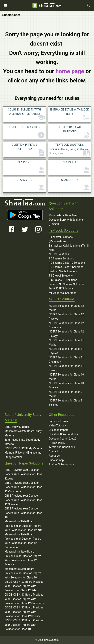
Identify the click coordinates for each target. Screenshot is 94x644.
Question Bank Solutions (63, 434)
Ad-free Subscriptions (62, 464)
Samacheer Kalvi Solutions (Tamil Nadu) (69, 248)
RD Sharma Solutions (61, 258)
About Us (54, 456)
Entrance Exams (58, 421)
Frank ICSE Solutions (61, 288)
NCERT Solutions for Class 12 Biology (66, 334)
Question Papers (59, 430)
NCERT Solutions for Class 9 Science (66, 403)
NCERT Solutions (59, 254)
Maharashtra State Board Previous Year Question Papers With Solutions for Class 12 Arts (23, 526)
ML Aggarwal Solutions (62, 293)
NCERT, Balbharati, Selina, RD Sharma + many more (70, 150)
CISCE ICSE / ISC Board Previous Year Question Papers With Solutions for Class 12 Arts (24, 586)
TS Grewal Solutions (61, 276)
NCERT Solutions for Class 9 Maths (66, 394)
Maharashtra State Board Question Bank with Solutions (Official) (66, 220)
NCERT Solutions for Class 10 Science (66, 385)
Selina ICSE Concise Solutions (66, 284)
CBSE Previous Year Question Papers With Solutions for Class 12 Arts (23, 474)
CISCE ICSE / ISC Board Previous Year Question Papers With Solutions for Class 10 (24, 625)
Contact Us (55, 451)
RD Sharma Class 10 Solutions (67, 263)
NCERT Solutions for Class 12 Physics (66, 317)
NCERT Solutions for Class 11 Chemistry (66, 360)
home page (70, 71)
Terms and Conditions (62, 447)
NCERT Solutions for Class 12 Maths (66, 308)
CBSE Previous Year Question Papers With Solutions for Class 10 (23, 513)
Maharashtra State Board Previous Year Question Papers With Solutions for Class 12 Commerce (23, 541)
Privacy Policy (57, 443)
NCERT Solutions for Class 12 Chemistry (66, 325)
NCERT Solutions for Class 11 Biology (66, 368)
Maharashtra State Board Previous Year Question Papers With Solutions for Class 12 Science (23, 558)
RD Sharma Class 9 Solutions (66, 267)
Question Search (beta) (62, 439)
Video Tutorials (58, 425)
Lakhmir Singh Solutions (63, 271)
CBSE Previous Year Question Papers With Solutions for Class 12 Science (23, 500)
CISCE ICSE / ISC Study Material (23, 448)
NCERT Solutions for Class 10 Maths (66, 377)
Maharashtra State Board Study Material (23, 433)
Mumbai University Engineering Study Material (23, 455)
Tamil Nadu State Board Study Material (22, 442)
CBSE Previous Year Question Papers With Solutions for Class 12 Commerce (23, 487)
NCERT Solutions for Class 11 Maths (66, 342)
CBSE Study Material (17, 427)
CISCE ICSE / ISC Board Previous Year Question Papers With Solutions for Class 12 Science (24, 612)
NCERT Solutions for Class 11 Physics (66, 351)
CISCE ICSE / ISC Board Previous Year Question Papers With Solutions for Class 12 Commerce (25, 599)
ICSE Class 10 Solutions (63, 280)
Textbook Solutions (63, 230)
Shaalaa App (56, 460)
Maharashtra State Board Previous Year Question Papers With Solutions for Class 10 (23, 573)
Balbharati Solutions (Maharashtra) (61, 239)
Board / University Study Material (23, 417)
